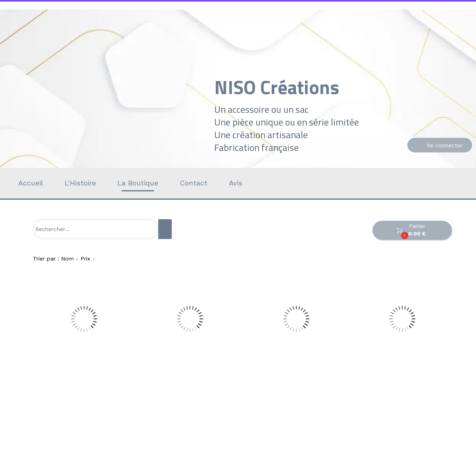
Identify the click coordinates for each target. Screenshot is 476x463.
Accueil (31, 183)
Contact (194, 183)
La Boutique (138, 183)
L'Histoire (80, 183)
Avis (236, 183)
